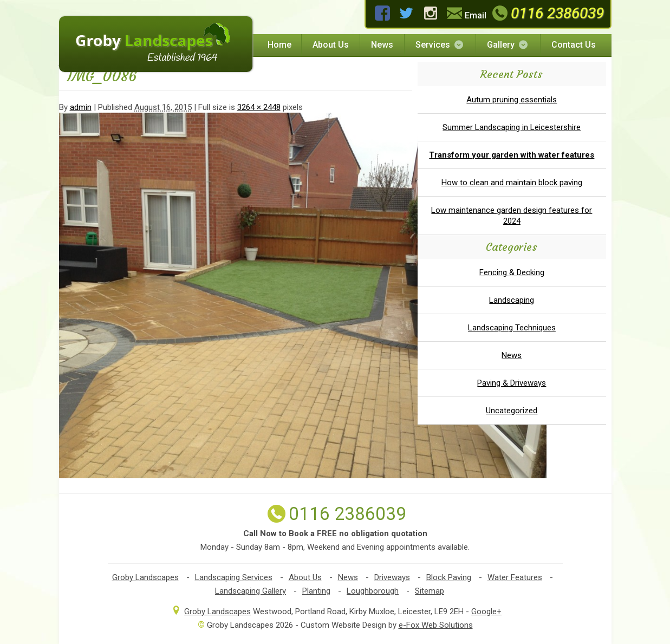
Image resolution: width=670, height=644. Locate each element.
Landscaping (512, 300)
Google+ (486, 612)
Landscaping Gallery (251, 591)
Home (279, 45)
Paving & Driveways (512, 383)
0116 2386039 (546, 13)
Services (440, 45)
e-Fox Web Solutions (436, 625)
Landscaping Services (234, 577)
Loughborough (373, 591)
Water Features (515, 577)
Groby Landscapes (145, 577)
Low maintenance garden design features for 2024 (512, 216)
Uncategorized (512, 411)
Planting (316, 591)
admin (81, 107)
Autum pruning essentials (512, 100)
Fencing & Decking (512, 272)
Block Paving (449, 577)
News (382, 45)
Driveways (392, 577)
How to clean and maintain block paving (512, 183)
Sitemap (430, 591)
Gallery (508, 45)
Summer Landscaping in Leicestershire (512, 127)
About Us (331, 45)
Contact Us (574, 45)
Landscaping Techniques (512, 328)
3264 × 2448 (259, 107)
